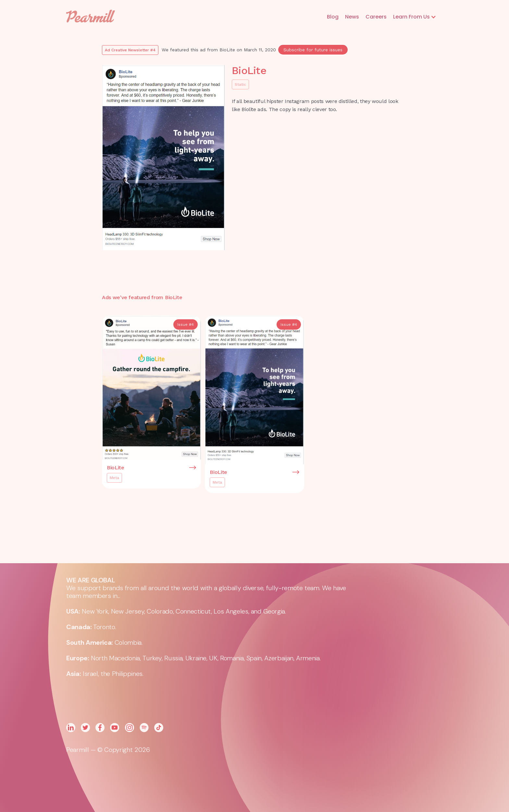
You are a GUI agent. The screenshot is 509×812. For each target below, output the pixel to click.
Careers (376, 17)
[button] (415, 17)
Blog (333, 17)
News (352, 17)
